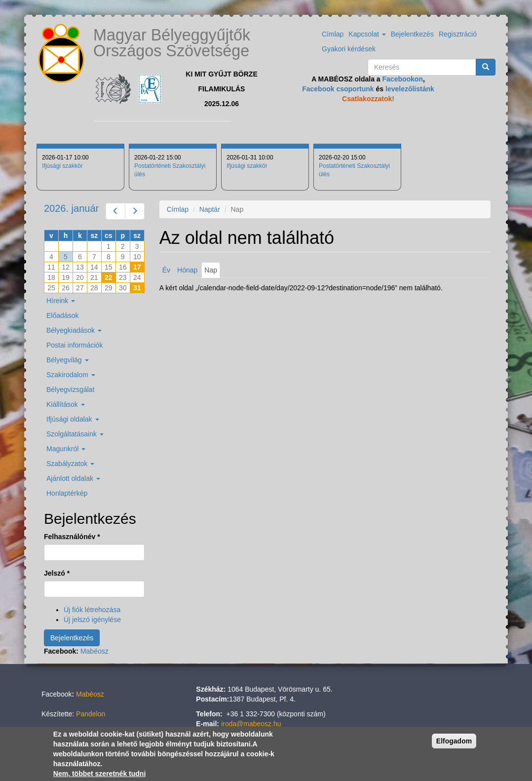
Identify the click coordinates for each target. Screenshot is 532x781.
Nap (212, 272)
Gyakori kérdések (349, 49)
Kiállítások (66, 404)
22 (109, 277)
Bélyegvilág (68, 360)
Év (166, 270)
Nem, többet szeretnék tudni (99, 774)
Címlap (333, 34)
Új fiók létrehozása (92, 610)
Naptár (210, 209)
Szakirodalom (71, 375)
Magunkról (66, 449)
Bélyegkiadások (74, 330)
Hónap (187, 270)
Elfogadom (454, 741)
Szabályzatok (70, 464)
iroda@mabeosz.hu (251, 724)
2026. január (71, 208)
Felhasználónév (72, 537)
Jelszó (57, 573)
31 (137, 288)
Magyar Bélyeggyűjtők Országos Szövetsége (172, 43)
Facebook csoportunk (338, 89)
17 (137, 267)
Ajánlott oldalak (73, 478)
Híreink (61, 301)
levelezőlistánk (410, 89)
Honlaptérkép (67, 493)
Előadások (62, 315)
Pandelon (91, 714)
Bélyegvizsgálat (70, 390)
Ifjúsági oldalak (73, 419)
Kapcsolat (367, 34)
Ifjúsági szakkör (62, 166)
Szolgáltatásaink (75, 434)
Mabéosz (95, 651)
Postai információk (75, 345)
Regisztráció (458, 34)
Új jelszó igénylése (92, 620)
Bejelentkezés (412, 34)
